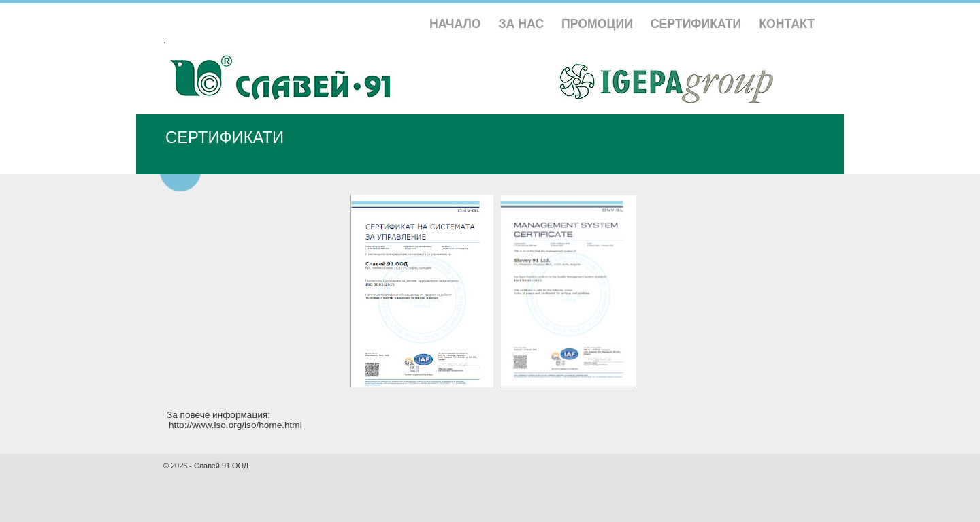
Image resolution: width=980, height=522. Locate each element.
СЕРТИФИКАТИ (696, 24)
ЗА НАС (522, 24)
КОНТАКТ (787, 24)
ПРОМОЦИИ (597, 24)
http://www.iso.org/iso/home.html (235, 425)
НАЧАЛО (455, 24)
